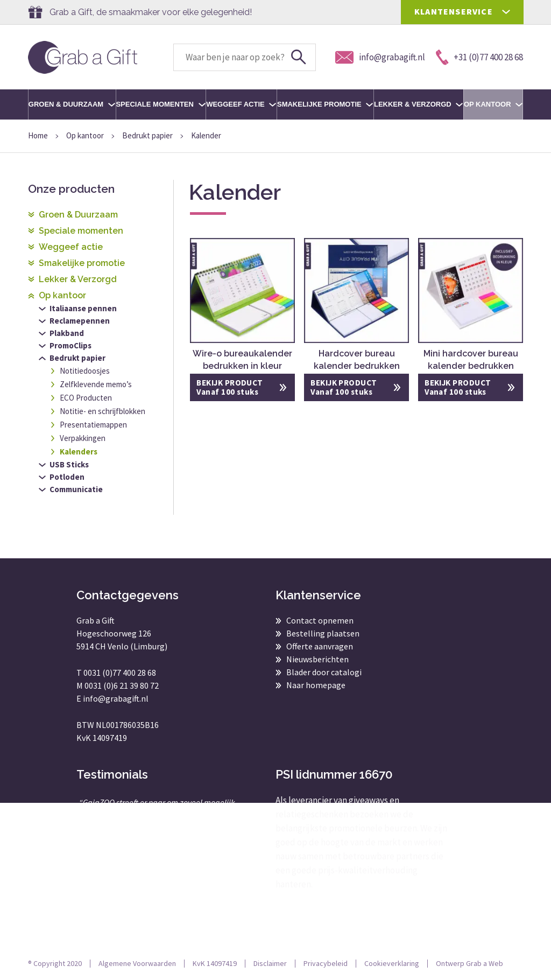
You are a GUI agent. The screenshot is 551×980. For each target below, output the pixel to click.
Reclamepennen (80, 321)
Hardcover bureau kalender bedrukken (357, 360)
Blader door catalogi (324, 672)
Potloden (67, 477)
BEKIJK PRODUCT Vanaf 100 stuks (229, 387)
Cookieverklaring (392, 963)
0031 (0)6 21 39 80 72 (122, 685)
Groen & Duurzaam (72, 104)
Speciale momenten (160, 104)
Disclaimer (270, 963)
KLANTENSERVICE (454, 11)
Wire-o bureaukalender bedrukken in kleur (242, 360)
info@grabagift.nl (116, 698)
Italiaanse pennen (83, 308)
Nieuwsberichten (317, 659)
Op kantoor (493, 104)
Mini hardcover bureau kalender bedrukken (471, 360)
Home (38, 135)
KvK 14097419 (215, 963)
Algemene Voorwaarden (137, 963)
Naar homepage (316, 685)
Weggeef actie (241, 104)
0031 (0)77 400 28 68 (120, 673)
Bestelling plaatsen (323, 633)
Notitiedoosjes (85, 371)
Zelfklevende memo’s (96, 384)
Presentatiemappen (93, 425)
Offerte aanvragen (320, 646)
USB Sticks (69, 464)
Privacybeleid (326, 963)
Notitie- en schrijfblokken (103, 411)
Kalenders (79, 451)
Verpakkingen (83, 438)
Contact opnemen (320, 620)
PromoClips (70, 345)
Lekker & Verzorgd (418, 104)
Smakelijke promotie (325, 104)
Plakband (67, 333)
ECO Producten (86, 398)
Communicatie (76, 489)
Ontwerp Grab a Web (469, 963)
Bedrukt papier (147, 135)
